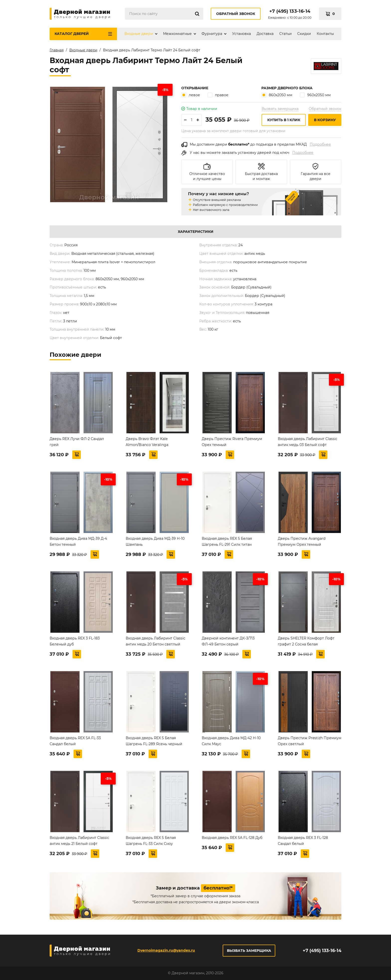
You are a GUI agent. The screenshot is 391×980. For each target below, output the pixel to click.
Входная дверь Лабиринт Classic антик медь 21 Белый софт (79, 841)
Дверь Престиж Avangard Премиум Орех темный (302, 541)
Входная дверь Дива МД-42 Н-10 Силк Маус (231, 741)
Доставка (265, 34)
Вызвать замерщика (280, 109)
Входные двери (139, 34)
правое (218, 95)
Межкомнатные (177, 34)
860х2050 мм (277, 95)
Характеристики (196, 232)
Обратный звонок (236, 14)
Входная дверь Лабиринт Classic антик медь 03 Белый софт (308, 442)
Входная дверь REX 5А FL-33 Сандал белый (75, 741)
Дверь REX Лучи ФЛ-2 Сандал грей (77, 442)
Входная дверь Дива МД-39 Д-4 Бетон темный (78, 541)
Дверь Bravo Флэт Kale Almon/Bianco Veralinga (147, 442)
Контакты (325, 34)
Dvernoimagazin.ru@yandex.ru (166, 950)
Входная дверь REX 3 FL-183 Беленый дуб (75, 641)
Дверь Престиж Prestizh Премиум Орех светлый (310, 741)
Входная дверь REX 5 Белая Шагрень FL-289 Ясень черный (154, 741)
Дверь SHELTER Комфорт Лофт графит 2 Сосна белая (306, 641)
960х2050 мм (315, 95)
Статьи (286, 34)
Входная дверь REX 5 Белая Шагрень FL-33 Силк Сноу (151, 841)
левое (191, 95)
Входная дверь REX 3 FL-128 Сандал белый (303, 841)
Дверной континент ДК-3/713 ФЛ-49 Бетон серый (228, 641)
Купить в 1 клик (284, 120)
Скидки (304, 34)
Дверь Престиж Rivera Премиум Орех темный (232, 442)
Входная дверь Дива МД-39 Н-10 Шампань (155, 541)
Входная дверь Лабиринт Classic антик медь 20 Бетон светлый (155, 641)
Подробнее (320, 144)
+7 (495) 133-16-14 (290, 11)
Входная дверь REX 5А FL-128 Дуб (232, 838)
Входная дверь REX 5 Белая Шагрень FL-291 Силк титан (227, 541)
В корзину (325, 120)
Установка (242, 34)
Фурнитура (212, 34)
